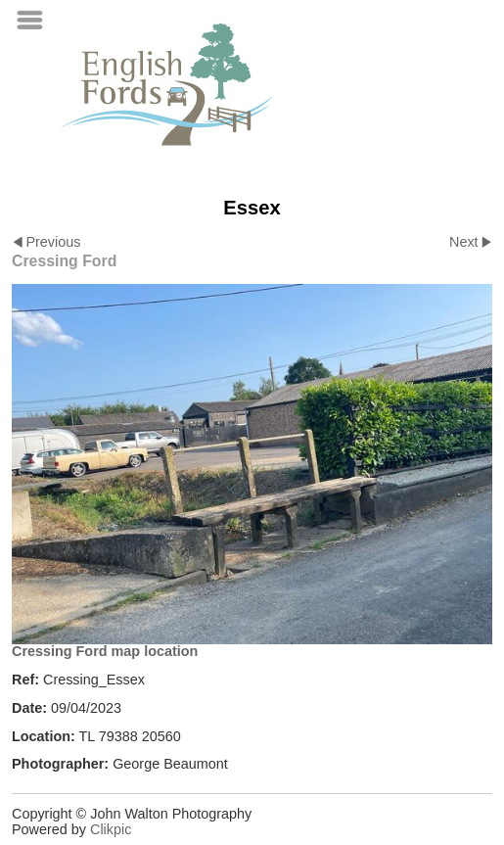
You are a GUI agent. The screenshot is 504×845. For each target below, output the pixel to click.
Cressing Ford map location (105, 651)
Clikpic (111, 829)
